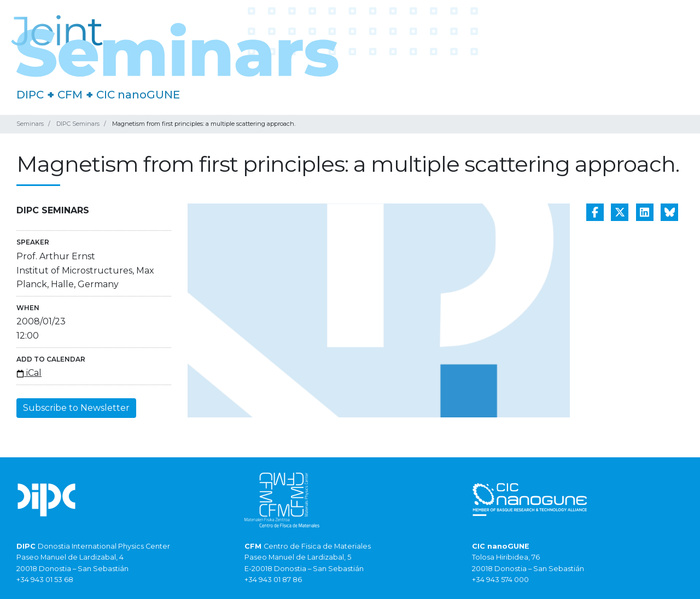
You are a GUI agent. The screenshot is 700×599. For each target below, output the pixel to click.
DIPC (30, 95)
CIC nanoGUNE (138, 95)
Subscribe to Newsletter (76, 408)
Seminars (30, 124)
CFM (70, 95)
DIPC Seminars (78, 124)
